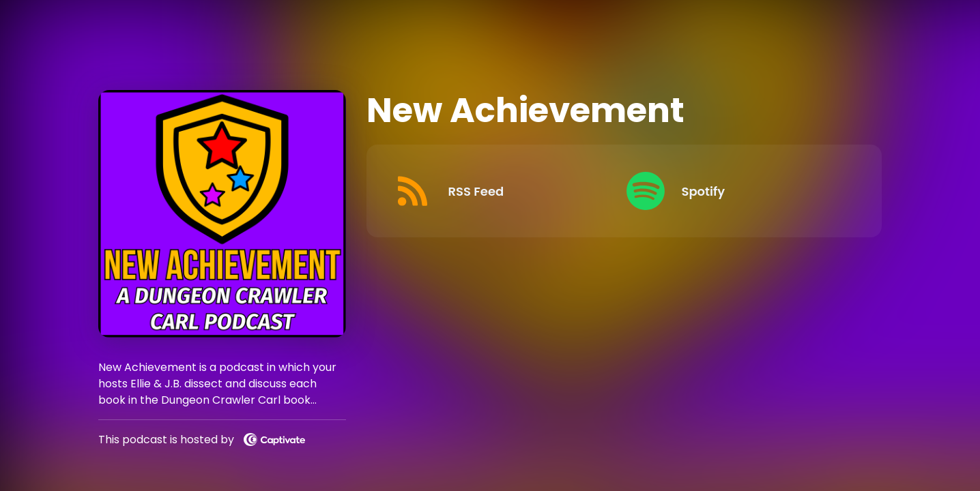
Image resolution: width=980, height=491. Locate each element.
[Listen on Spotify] (736, 191)
